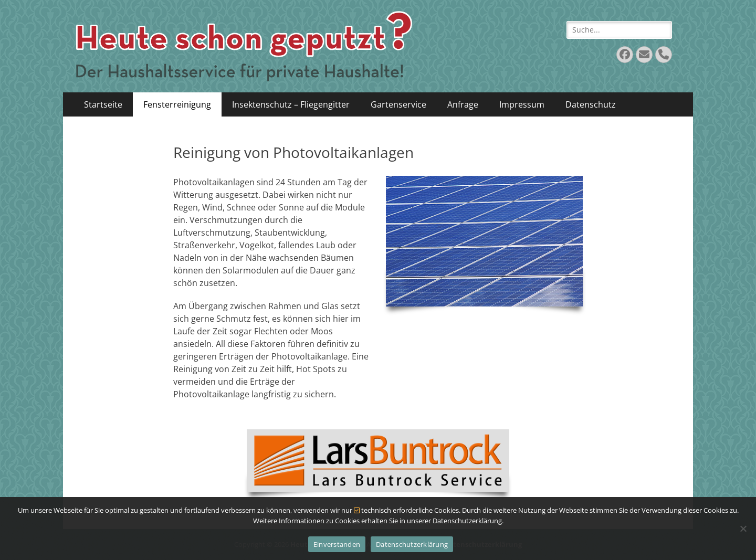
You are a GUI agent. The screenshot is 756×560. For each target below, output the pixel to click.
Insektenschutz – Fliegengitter (291, 104)
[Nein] (743, 529)
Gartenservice (398, 104)
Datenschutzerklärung (412, 544)
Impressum (522, 104)
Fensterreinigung (177, 104)
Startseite (103, 104)
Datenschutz (591, 104)
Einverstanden (337, 544)
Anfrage (463, 104)
